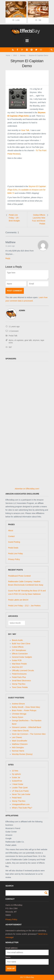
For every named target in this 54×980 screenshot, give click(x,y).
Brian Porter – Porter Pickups (24, 710)
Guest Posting (14, 542)
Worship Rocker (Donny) (22, 754)
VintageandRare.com (21, 804)
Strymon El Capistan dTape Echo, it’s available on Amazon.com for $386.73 (27, 190)
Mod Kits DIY (18, 667)
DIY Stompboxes (19, 650)
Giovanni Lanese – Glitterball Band (27, 727)
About (11, 531)
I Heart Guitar (18, 784)
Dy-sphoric (16, 774)
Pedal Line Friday (16, 554)
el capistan (19, 340)
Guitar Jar (16, 777)
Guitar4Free (17, 781)
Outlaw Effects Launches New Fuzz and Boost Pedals (39, 219)
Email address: (12, 948)
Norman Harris (18, 751)
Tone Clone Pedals (20, 687)
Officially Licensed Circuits (23, 670)
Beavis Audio (17, 640)
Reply (8, 258)
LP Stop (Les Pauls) (20, 791)
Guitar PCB (17, 660)
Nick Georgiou (18, 747)
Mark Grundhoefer (20, 741)
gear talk (28, 340)
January (23, 55)
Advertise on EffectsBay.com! (27, 489)
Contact (11, 536)
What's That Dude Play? (22, 808)
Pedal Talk (13, 336)
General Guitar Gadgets (22, 657)
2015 (15, 55)
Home (8, 55)
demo (11, 340)
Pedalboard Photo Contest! (20, 576)
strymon (36, 340)
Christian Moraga (19, 714)
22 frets (15, 771)
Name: (8, 957)
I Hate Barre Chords (20, 731)
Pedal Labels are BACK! (18, 600)
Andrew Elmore (18, 704)
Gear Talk (25, 130)
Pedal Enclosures (19, 674)
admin (22, 310)
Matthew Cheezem (20, 744)
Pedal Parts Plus (19, 677)
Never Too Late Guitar (21, 794)
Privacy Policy (14, 559)
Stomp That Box (19, 684)
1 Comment (14, 331)
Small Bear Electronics (21, 681)
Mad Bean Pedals (19, 664)
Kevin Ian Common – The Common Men (29, 734)
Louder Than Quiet (20, 788)
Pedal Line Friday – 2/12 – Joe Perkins (24, 606)
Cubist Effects (18, 647)
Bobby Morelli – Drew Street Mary (26, 707)
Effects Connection (20, 654)
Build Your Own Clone (21, 644)
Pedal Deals (13, 548)
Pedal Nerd (17, 798)
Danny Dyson (18, 717)
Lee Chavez (17, 737)
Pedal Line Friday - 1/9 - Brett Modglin (14, 218)
